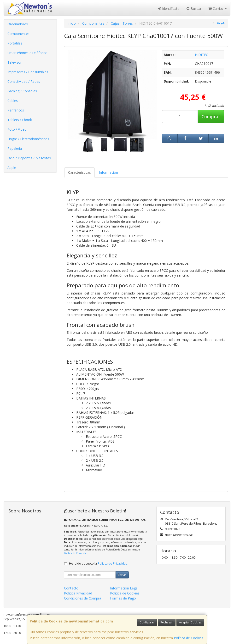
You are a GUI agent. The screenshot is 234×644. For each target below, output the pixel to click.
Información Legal (124, 588)
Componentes (18, 34)
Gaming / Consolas (22, 91)
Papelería (15, 148)
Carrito (218, 8)
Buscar (194, 8)
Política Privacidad (78, 593)
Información (108, 172)
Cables (13, 101)
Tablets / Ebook (20, 120)
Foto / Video (17, 129)
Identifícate (169, 8)
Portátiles (15, 43)
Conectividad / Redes (24, 81)
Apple (12, 168)
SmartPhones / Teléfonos (27, 53)
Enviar (122, 575)
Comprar (211, 117)
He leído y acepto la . (99, 563)
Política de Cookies (189, 638)
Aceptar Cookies (190, 622)
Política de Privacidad (76, 553)
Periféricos (16, 110)
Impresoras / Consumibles (28, 72)
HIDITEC (202, 55)
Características (79, 172)
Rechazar (167, 622)
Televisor (15, 62)
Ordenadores (18, 24)
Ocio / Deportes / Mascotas (29, 158)
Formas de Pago (123, 598)
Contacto (71, 588)
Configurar (147, 622)
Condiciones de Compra (83, 598)
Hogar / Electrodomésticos (28, 139)
